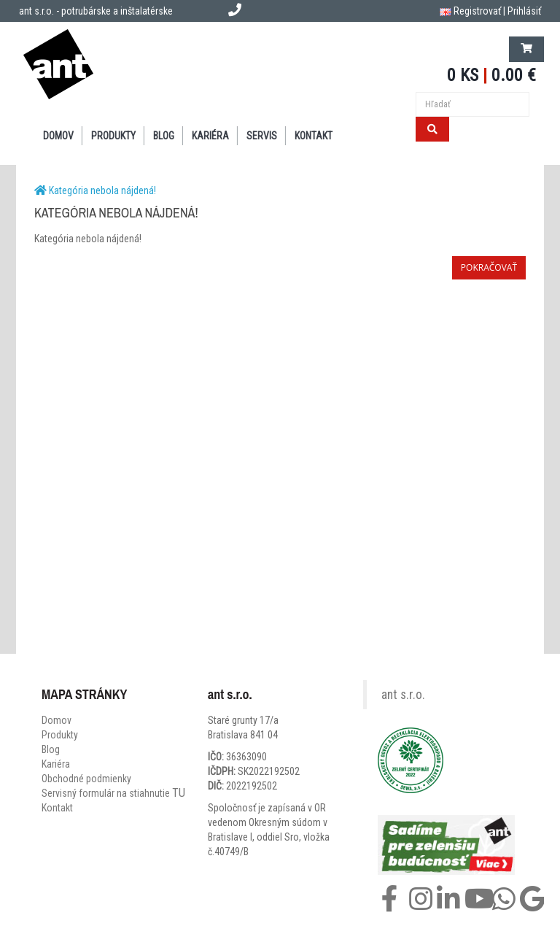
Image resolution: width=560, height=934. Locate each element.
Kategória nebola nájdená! (102, 190)
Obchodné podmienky (86, 779)
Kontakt (57, 808)
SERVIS (262, 136)
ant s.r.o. (403, 695)
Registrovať (477, 11)
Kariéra (210, 136)
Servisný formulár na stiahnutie (113, 793)
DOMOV (58, 136)
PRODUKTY (113, 136)
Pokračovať (489, 267)
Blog (51, 749)
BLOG (164, 136)
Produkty (60, 735)
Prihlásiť (524, 11)
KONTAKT (314, 136)
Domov (57, 720)
